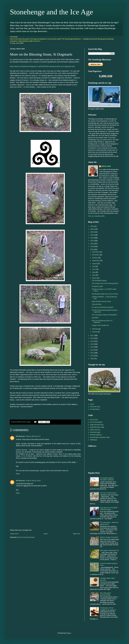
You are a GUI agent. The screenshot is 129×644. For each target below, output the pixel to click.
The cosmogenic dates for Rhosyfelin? (104, 315)
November (96, 255)
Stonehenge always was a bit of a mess (105, 294)
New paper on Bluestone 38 (109, 550)
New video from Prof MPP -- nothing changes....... (109, 509)
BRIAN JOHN (106, 166)
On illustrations (95, 409)
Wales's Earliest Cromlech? (109, 537)
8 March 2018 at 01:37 (33, 436)
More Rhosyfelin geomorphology (105, 594)
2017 (92, 335)
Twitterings (93, 440)
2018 (92, 249)
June (94, 269)
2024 (92, 232)
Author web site (95, 430)
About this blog (95, 407)
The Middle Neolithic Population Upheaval (107, 479)
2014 (92, 344)
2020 (92, 244)
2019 (92, 247)
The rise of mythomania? (108, 493)
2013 (92, 347)
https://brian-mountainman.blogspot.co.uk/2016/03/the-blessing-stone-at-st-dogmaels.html (42, 66)
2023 (92, 235)
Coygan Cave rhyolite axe (100, 325)
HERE (22, 43)
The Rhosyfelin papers (99, 281)
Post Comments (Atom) (27, 537)
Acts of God (94, 420)
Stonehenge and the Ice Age (51, 12)
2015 (92, 341)
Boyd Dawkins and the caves (101, 301)
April (94, 275)
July (94, 266)
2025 (92, 229)
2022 (92, 238)
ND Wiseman (20, 436)
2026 (92, 226)
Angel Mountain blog (97, 425)
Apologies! (95, 318)
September (96, 261)
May (94, 272)
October (95, 258)
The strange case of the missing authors (105, 283)
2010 (92, 356)
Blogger (68, 633)
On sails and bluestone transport (103, 307)
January (95, 332)
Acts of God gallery (96, 422)
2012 (92, 350)
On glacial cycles (97, 286)
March (94, 278)
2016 (92, 338)
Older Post (76, 534)
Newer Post (14, 534)
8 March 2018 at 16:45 (33, 481)
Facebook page (95, 432)
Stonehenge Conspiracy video (100, 437)
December (96, 252)
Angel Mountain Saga (97, 427)
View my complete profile (96, 216)
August (95, 264)
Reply (18, 474)
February (95, 329)
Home (46, 534)
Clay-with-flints (97, 304)
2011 (92, 353)
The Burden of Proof (107, 608)
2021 (92, 241)
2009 (92, 359)
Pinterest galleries (96, 435)
